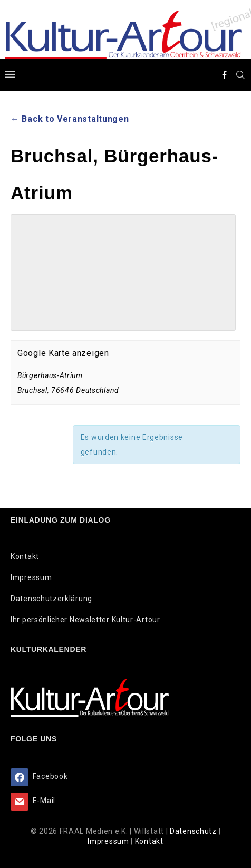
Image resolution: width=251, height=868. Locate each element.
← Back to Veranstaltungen (70, 119)
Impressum (31, 577)
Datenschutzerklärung (51, 599)
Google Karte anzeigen (63, 353)
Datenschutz (194, 831)
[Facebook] (225, 75)
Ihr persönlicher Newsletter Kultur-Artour (85, 620)
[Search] (240, 75)
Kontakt (25, 556)
